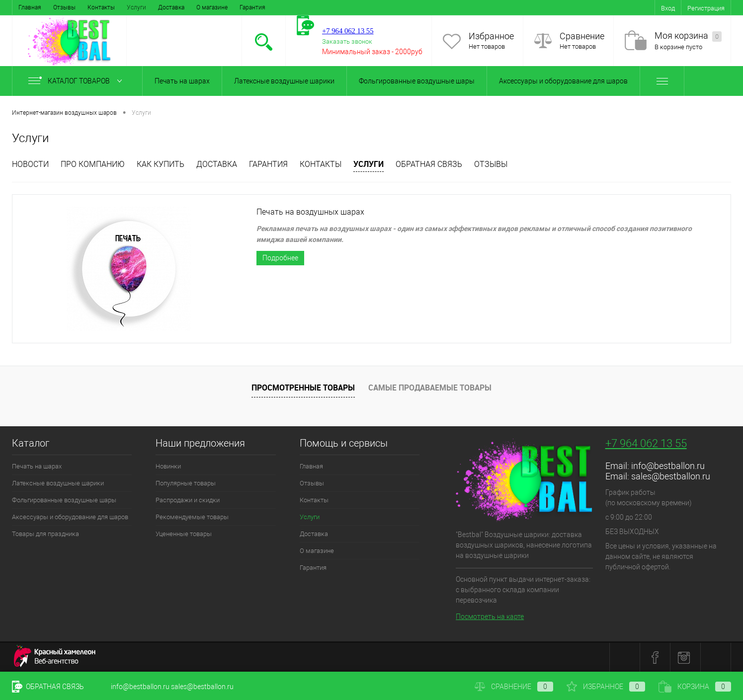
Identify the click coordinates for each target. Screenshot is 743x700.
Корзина (695, 687)
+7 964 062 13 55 (646, 443)
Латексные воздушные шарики (284, 81)
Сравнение (582, 36)
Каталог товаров (77, 81)
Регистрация (706, 8)
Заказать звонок (347, 41)
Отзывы (64, 7)
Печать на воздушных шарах (310, 212)
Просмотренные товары (303, 388)
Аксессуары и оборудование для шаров (563, 81)
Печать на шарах (182, 81)
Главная (30, 7)
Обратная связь (429, 164)
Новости (30, 164)
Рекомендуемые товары (192, 517)
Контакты (101, 7)
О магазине (212, 7)
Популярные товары (186, 483)
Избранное (491, 36)
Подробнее (280, 258)
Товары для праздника (45, 534)
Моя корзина (688, 36)
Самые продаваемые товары (430, 388)
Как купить (161, 164)
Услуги (136, 7)
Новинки (168, 466)
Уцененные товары (184, 534)
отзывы (491, 164)
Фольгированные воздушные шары (417, 81)
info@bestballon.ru (668, 466)
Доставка (171, 7)
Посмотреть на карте (490, 617)
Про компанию (93, 164)
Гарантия (252, 7)
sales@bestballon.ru (671, 476)
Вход (668, 8)
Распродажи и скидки (188, 500)
